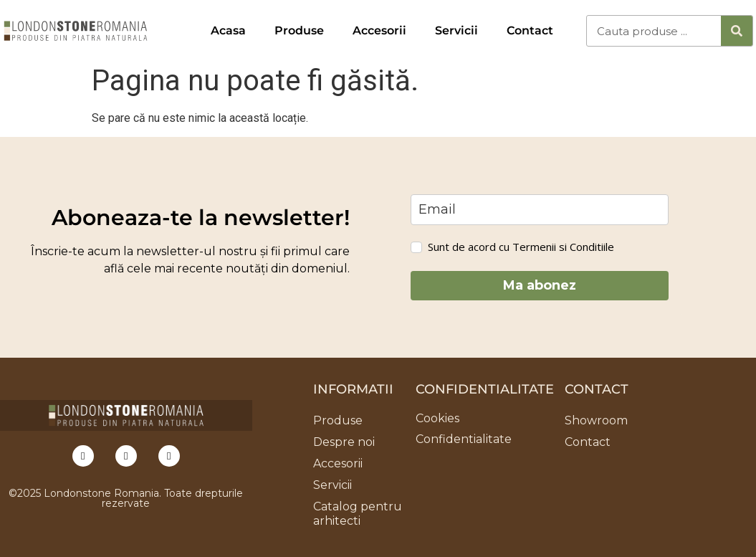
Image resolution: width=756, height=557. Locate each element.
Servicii (456, 30)
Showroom (596, 420)
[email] (540, 210)
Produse (299, 30)
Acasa (228, 30)
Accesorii (379, 30)
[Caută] (737, 31)
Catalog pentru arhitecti (358, 514)
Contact (530, 30)
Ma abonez (540, 285)
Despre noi (344, 442)
